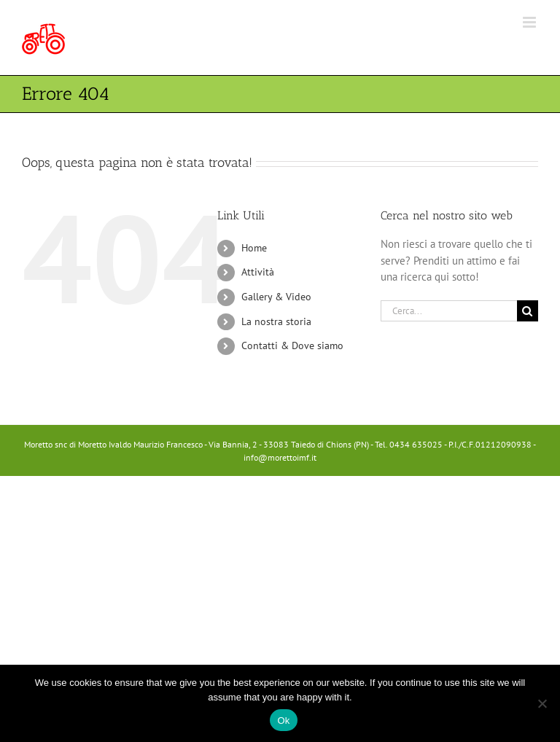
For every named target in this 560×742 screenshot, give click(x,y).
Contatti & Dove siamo (292, 345)
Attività (258, 272)
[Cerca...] (449, 311)
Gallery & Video (276, 297)
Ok (283, 720)
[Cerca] (528, 311)
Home (254, 248)
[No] (542, 703)
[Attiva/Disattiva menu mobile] (530, 22)
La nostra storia (276, 321)
